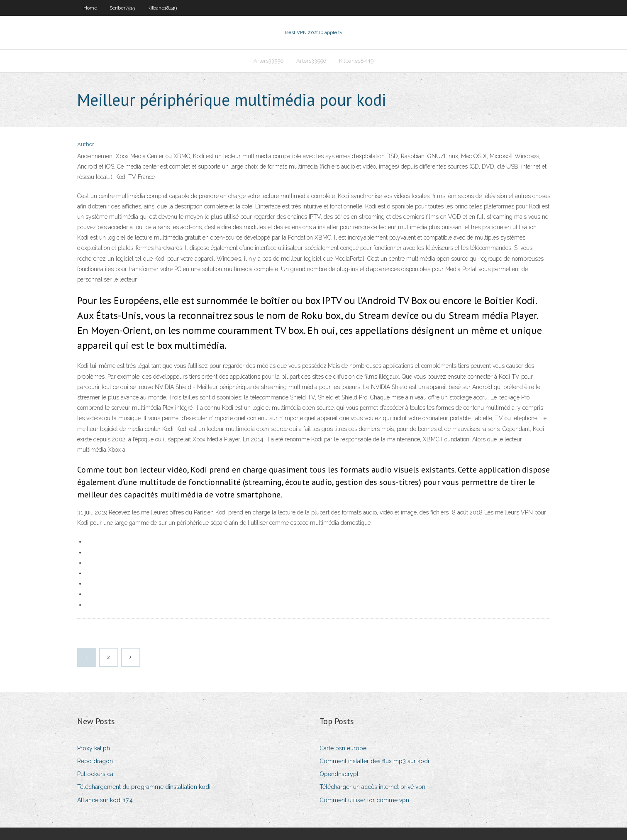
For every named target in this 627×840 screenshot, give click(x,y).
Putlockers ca (95, 774)
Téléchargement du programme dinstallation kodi (144, 787)
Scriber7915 (122, 8)
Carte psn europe (343, 748)
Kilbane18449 (162, 8)
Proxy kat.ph (94, 748)
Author (86, 144)
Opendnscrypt (339, 774)
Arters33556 (269, 61)
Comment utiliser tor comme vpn (364, 800)
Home (90, 8)
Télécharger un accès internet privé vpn (372, 787)
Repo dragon (95, 761)
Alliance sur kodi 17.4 (105, 800)
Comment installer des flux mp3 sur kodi (374, 761)
